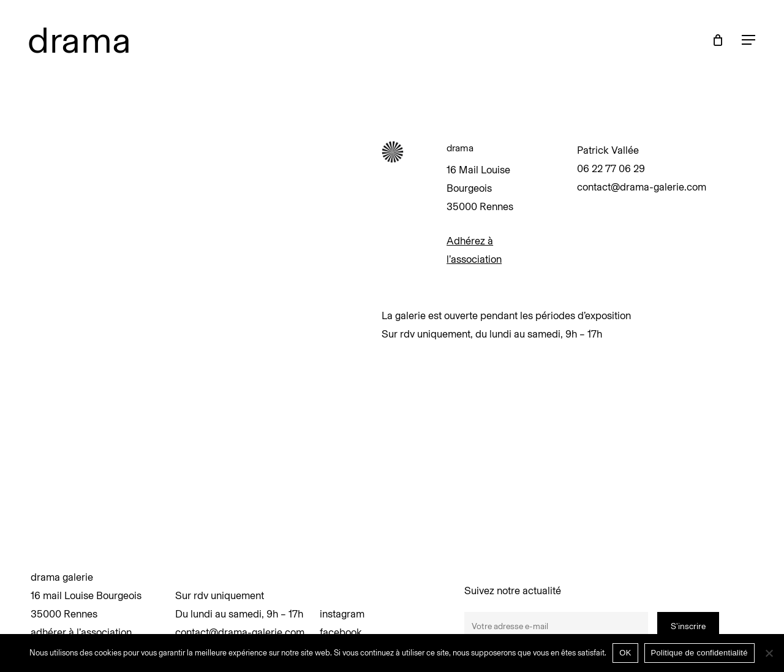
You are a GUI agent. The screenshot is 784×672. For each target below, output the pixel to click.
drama (80, 40)
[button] (749, 40)
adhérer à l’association (81, 632)
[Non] (769, 653)
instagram (342, 614)
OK (625, 653)
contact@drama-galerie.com (240, 632)
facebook (341, 632)
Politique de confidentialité (699, 653)
